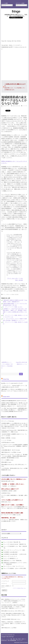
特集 (11, 639)
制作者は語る (4, 640)
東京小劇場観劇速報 (12, 640)
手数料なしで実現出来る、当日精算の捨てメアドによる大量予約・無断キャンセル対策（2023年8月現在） (14, 623)
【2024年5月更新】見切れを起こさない (11, 619)
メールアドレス (5, 581)
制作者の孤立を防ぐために (8, 481)
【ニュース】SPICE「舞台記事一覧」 (12, 542)
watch (20, 639)
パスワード (4, 584)
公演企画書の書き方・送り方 (8, 450)
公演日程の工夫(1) (6, 493)
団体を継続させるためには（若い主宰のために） (13, 465)
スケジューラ (20, 640)
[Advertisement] (14, 30)
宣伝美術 (17, 294)
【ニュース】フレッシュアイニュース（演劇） (14, 550)
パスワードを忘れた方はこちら (19, 588)
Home (10, 45)
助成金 (13, 294)
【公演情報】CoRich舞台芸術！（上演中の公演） (15, 554)
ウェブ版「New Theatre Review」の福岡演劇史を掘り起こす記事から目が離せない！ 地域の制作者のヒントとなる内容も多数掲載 (14, 410)
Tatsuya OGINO (6, 106)
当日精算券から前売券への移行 (9, 491)
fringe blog (6, 379)
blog (17, 639)
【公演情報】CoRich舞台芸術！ (11, 552)
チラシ (4, 294)
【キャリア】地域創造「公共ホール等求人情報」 (15, 568)
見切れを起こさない (6, 502)
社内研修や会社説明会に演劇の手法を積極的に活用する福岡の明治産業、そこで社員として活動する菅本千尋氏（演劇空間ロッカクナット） (13, 607)
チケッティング (5, 421)
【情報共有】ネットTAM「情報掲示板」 (13, 561)
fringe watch (6, 396)
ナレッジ (3, 639)
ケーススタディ (17, 45)
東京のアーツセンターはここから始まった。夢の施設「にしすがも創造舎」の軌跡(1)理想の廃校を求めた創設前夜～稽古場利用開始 (14, 456)
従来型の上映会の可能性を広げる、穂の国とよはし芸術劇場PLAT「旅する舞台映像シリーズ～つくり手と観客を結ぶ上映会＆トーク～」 (14, 405)
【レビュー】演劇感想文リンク (11, 558)
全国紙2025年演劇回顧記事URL (9, 401)
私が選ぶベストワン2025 (7, 383)
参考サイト (24, 639)
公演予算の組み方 (6, 442)
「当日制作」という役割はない (9, 486)
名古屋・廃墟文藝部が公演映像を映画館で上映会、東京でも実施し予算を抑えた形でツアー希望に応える (13, 615)
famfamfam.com (11, 635)
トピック (8, 639)
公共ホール (9, 294)
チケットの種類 (5, 460)
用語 (14, 639)
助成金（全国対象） (6, 438)
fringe (16, 11)
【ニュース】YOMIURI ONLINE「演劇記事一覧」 (15, 544)
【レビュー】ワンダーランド (10, 556)
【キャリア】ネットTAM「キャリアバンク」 (14, 566)
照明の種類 (4, 462)
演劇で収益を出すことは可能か (9, 452)
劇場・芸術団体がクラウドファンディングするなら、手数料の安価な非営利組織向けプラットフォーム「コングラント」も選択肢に (13, 601)
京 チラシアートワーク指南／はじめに (13, 307)
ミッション (4, 440)
